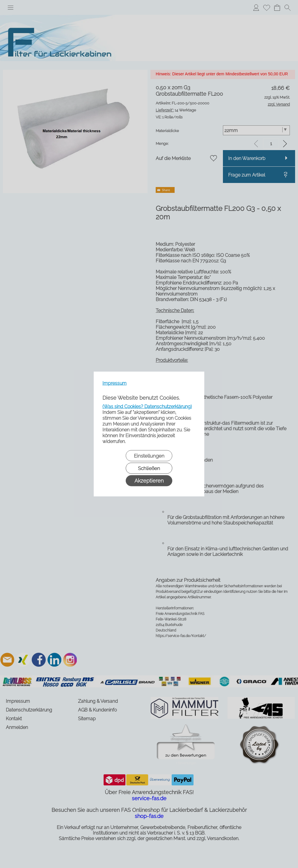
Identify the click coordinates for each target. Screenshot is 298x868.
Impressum (115, 383)
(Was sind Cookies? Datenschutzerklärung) (147, 407)
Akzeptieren (149, 481)
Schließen (149, 468)
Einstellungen (149, 456)
